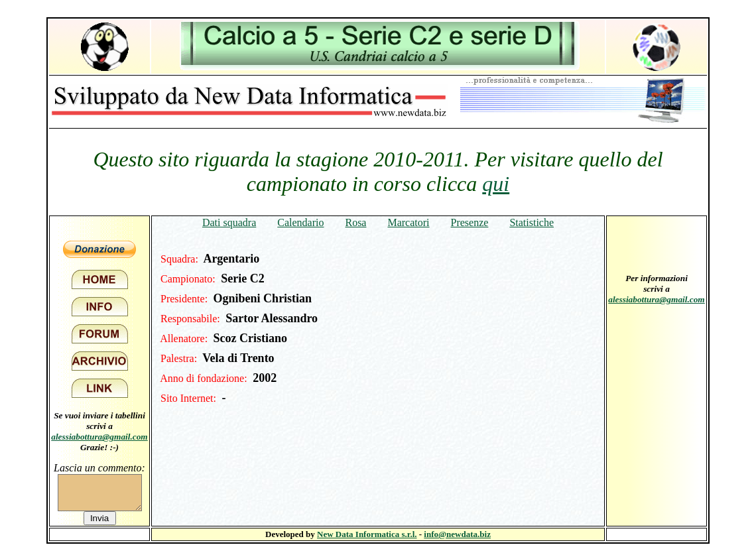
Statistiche (532, 222)
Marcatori (408, 222)
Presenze (470, 222)
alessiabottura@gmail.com (99, 437)
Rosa (355, 222)
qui (496, 184)
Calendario (300, 222)
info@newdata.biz (457, 534)
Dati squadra (229, 222)
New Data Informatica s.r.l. (367, 534)
